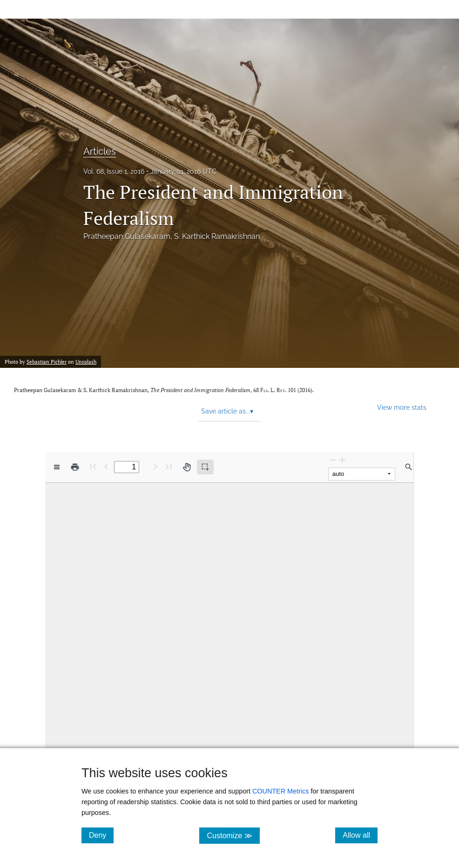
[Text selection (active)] (205, 467)
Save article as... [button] (227, 411)
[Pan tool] (187, 467)
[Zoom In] (342, 460)
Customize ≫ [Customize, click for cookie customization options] (233, 835)
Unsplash (86, 362)
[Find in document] (409, 467)
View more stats (402, 407)
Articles (100, 151)
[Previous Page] (106, 466)
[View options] (57, 467)
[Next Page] (155, 466)
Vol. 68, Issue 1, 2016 (114, 171)
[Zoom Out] (333, 460)
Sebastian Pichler (47, 362)
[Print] (75, 467)
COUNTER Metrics (281, 791)
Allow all (360, 835)
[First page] (93, 466)
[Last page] (169, 466)
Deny (101, 835)
